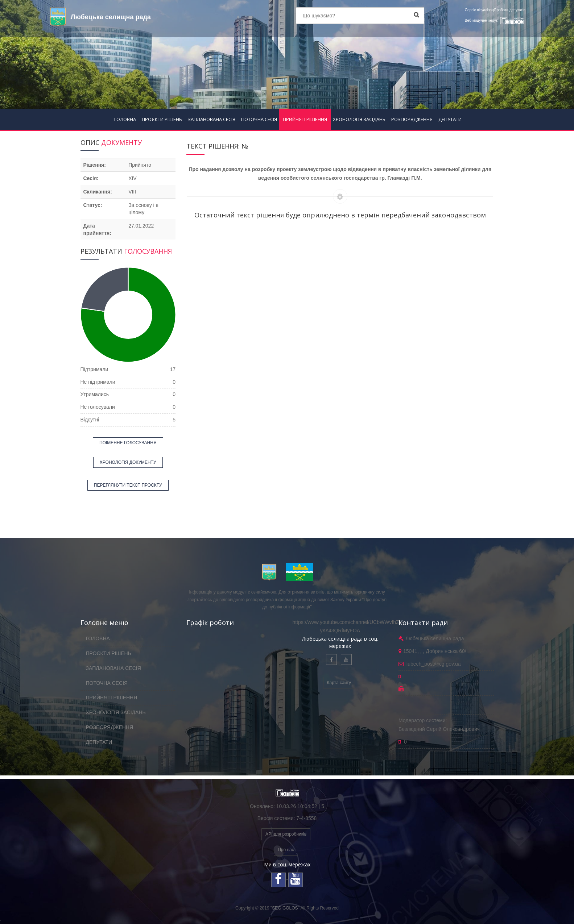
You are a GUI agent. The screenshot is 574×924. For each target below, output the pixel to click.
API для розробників (286, 834)
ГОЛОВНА (125, 119)
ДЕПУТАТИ (450, 119)
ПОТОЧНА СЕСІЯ (259, 119)
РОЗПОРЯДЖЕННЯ (412, 119)
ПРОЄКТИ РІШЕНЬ (162, 119)
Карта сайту (339, 683)
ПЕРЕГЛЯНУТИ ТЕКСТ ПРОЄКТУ (128, 485)
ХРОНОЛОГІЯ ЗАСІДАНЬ (359, 119)
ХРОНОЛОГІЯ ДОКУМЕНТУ (128, 462)
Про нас (286, 850)
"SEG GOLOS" (285, 908)
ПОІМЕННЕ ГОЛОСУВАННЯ (128, 443)
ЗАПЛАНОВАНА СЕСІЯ (212, 119)
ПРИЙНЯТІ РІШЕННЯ (305, 119)
